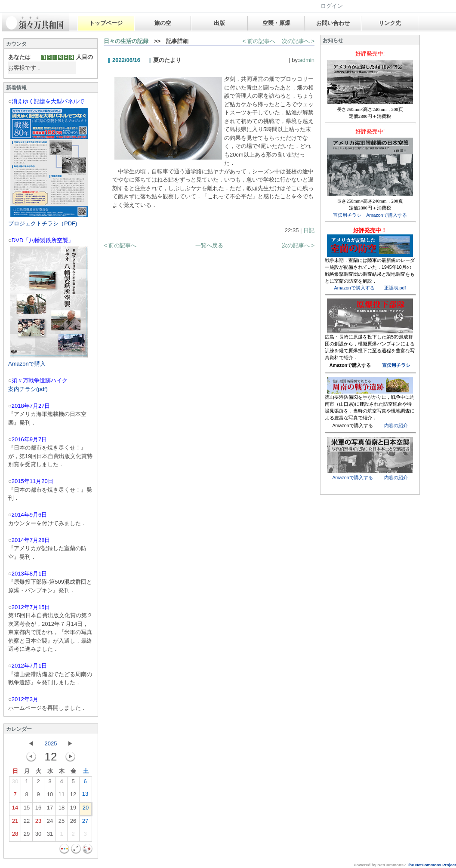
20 (86, 810)
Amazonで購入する (386, 215)
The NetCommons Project (431, 865)
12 (73, 796)
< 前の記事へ (259, 41)
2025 (51, 743)
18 (62, 810)
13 (85, 796)
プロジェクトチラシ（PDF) (43, 223)
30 (15, 783)
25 (62, 823)
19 (73, 810)
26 (73, 823)
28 (15, 836)
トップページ (106, 23)
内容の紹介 (396, 425)
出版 (219, 23)
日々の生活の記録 (126, 41)
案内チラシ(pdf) (28, 389)
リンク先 (390, 23)
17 (50, 810)
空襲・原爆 (276, 23)
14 (15, 810)
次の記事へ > (298, 41)
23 (38, 823)
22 (27, 823)
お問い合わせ (333, 23)
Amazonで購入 (27, 364)
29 (27, 836)
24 (50, 823)
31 (50, 836)
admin (307, 60)
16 (38, 810)
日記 (309, 230)
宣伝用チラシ (347, 215)
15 (27, 810)
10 (50, 796)
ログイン (332, 6)
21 (15, 823)
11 (62, 796)
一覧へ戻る (209, 245)
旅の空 (163, 23)
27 (85, 823)
